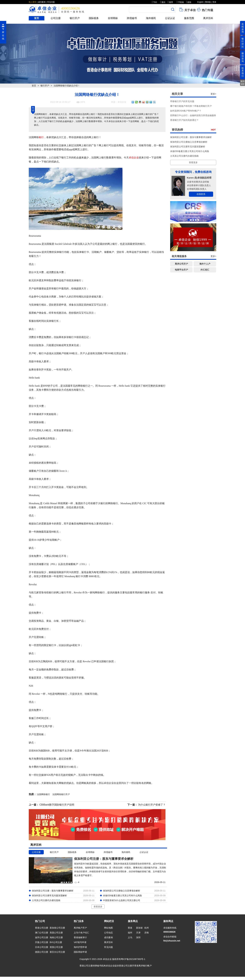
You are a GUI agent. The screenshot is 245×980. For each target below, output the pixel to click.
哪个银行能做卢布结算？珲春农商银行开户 (191, 106)
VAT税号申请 (80, 942)
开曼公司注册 (42, 942)
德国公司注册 (42, 952)
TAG (154, 2)
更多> (213, 94)
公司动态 (108, 933)
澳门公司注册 (42, 933)
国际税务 (94, 18)
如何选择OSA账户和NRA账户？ (186, 111)
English (200, 2)
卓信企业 (134, 158)
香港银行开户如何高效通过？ (184, 120)
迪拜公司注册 (42, 937)
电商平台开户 (181, 270)
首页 (37, 18)
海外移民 (151, 18)
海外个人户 (205, 264)
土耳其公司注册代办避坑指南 (184, 156)
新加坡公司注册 (57, 928)
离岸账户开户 (80, 928)
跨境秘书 (132, 18)
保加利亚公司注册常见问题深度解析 (188, 147)
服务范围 (189, 18)
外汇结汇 (205, 270)
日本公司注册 (42, 947)
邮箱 (189, 2)
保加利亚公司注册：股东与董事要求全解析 (191, 137)
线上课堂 (32, 2)
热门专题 (205, 10)
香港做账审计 (80, 937)
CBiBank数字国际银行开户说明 (57, 805)
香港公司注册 (42, 928)
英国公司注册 (56, 947)
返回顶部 (242, 83)
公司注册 (56, 18)
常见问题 (51, 2)
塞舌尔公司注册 (57, 952)
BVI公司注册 (56, 942)
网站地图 (108, 928)
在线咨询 (243, 28)
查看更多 (98, 907)
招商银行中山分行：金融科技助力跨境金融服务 (193, 115)
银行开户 (75, 18)
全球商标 (113, 18)
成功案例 (42, 2)
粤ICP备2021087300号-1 (133, 959)
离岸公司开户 (181, 264)
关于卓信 (187, 10)
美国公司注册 (56, 933)
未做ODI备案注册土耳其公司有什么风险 (190, 151)
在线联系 (201, 194)
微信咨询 (243, 57)
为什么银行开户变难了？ (152, 805)
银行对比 (243, 43)
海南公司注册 (56, 937)
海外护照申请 (80, 947)
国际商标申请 (80, 952)
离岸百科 (208, 18)
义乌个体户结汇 (81, 933)
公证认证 (170, 18)
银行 (41, 137)
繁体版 (208, 2)
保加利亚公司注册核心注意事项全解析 (189, 142)
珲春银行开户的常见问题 (182, 101)
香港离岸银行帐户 (143, 966)
